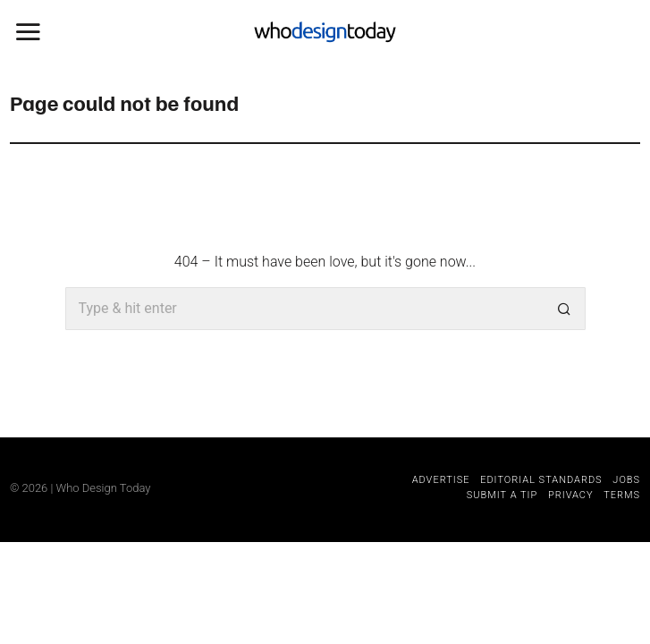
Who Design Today (104, 488)
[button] (564, 309)
